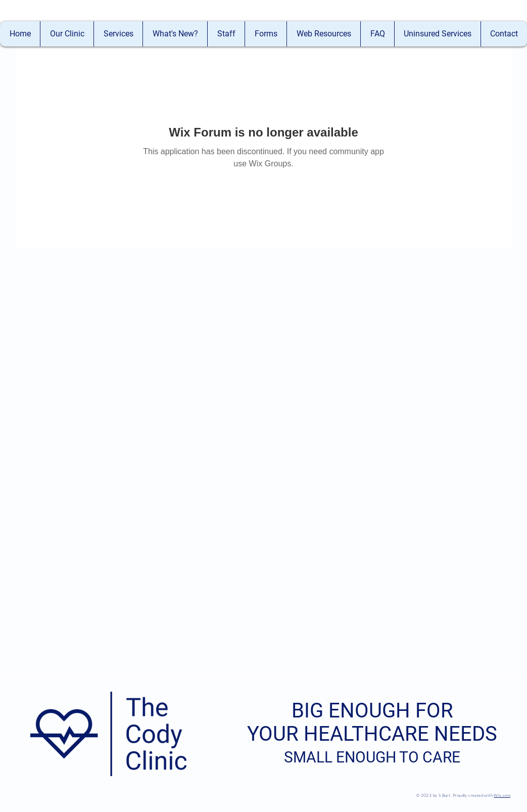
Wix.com (502, 795)
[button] (226, 34)
